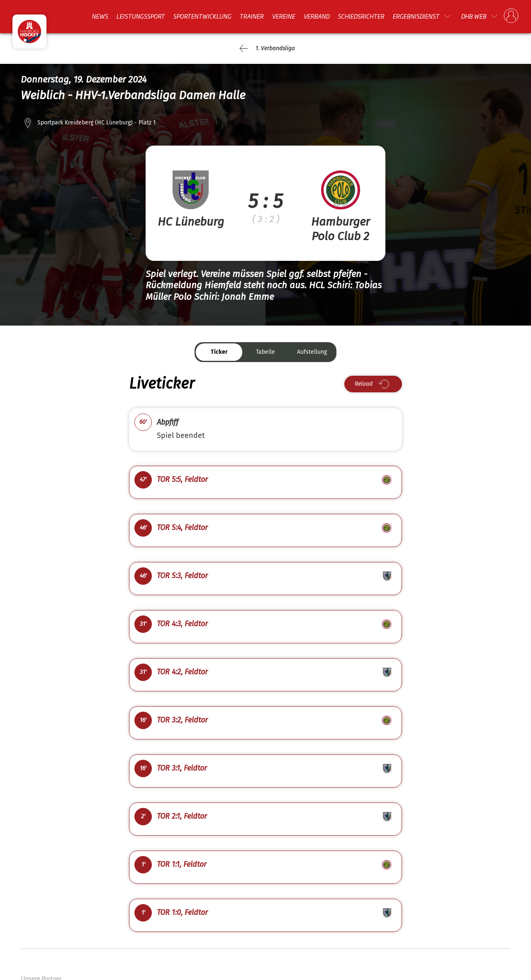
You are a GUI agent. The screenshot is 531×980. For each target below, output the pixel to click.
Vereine (283, 16)
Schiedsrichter (361, 16)
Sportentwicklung (202, 16)
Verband (316, 16)
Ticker (219, 352)
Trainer (251, 16)
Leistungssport (140, 16)
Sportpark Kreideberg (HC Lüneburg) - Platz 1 (96, 123)
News (100, 16)
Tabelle (265, 352)
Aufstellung (312, 352)
